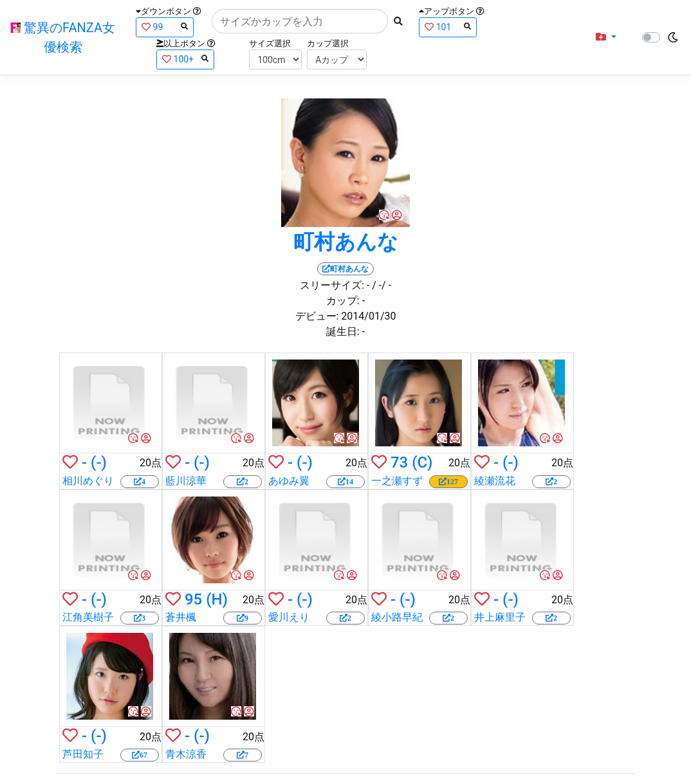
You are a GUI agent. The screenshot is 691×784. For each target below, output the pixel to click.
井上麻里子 (500, 617)
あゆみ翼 (289, 481)
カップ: (343, 301)
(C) (422, 462)
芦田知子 (83, 754)
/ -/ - (382, 285)
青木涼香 (186, 754)
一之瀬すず (397, 481)
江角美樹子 (88, 617)
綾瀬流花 (495, 481)
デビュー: (317, 316)
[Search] (300, 21)
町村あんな (346, 242)
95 (193, 599)
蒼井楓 (181, 617)
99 (165, 27)
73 (399, 462)
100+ (185, 59)
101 (448, 27)
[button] (606, 37)
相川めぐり (88, 481)
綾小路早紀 (397, 617)
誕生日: (343, 332)
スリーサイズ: (332, 285)
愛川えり (289, 617)
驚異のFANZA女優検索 (63, 37)
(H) (217, 599)
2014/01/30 (368, 316)
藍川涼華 (186, 481)
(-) (99, 462)
